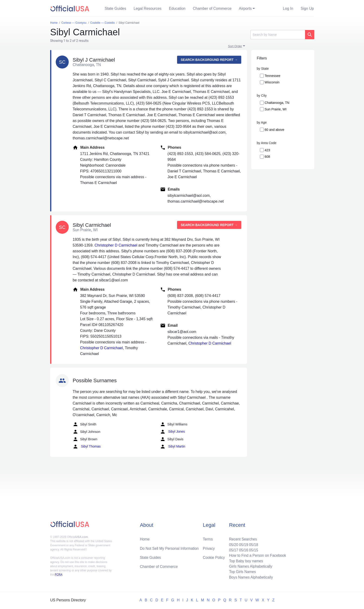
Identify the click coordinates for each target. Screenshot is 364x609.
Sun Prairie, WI (276, 109)
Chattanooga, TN (277, 103)
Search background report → (209, 60)
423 (267, 150)
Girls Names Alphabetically (250, 566)
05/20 (232, 544)
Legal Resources (148, 8)
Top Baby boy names (245, 560)
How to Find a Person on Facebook (257, 555)
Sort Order (235, 46)
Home (145, 538)
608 (267, 157)
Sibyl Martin (173, 447)
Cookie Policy (214, 557)
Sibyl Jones (172, 432)
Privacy (209, 547)
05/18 (253, 544)
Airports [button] (245, 8)
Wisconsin (272, 82)
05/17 (232, 549)
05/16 (243, 549)
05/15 (253, 549)
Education (177, 8)
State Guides (115, 8)
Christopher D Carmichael (116, 245)
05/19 (243, 544)
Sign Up (307, 8)
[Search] (278, 35)
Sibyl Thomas (87, 447)
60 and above (275, 130)
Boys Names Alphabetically (250, 577)
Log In (288, 8)
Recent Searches (242, 538)
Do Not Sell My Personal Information (170, 547)
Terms (208, 538)
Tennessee (273, 76)
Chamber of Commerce (212, 8)
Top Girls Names (241, 571)
